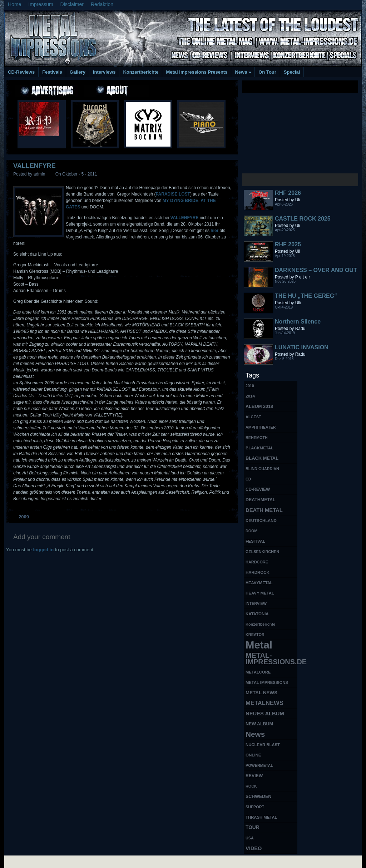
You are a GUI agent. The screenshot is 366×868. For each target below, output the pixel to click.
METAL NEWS (261, 693)
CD (248, 479)
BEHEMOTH (257, 438)
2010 (250, 386)
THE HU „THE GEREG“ (306, 296)
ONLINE (253, 755)
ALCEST (253, 417)
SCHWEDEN (258, 797)
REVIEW (254, 776)
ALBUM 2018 (259, 406)
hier (215, 231)
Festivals (52, 72)
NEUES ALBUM (265, 714)
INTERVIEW (256, 603)
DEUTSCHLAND (261, 521)
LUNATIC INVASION (302, 347)
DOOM (251, 531)
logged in (43, 550)
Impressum (41, 4)
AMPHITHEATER (261, 427)
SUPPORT (255, 807)
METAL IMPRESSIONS (267, 682)
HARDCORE (257, 562)
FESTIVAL (255, 541)
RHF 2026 (288, 193)
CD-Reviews (21, 72)
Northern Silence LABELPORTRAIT (299, 325)
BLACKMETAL (259, 448)
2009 (24, 517)
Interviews (104, 72)
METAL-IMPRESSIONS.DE (271, 659)
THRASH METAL (261, 817)
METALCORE (258, 672)
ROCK (251, 786)
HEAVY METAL (260, 593)
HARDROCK (258, 572)
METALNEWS (264, 703)
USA (250, 838)
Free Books (34, 861)
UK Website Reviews (306, 861)
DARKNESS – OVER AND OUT (316, 270)
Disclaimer (72, 4)
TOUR (253, 827)
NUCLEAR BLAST (263, 745)
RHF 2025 (288, 244)
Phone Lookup (344, 861)
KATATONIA (257, 614)
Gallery (78, 72)
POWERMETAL (259, 765)
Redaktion (102, 4)
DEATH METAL (264, 510)
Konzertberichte (141, 72)
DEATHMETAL (261, 500)
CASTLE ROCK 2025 (303, 219)
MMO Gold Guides (264, 861)
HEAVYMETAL (259, 583)
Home (14, 4)
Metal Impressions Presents (197, 72)
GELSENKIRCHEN (262, 552)
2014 (250, 396)
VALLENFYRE (34, 166)
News (243, 72)
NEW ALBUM (259, 724)
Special (292, 72)
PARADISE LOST (173, 194)
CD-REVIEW (258, 489)
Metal (259, 645)
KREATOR (255, 635)
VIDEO (254, 848)
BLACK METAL (262, 458)
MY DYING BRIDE (180, 201)
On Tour (267, 72)
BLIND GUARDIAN (262, 469)
